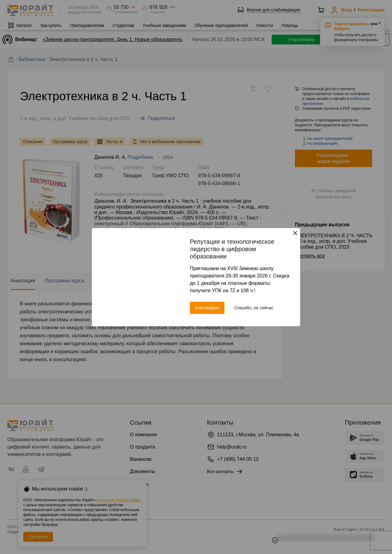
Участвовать (207, 308)
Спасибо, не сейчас (254, 308)
